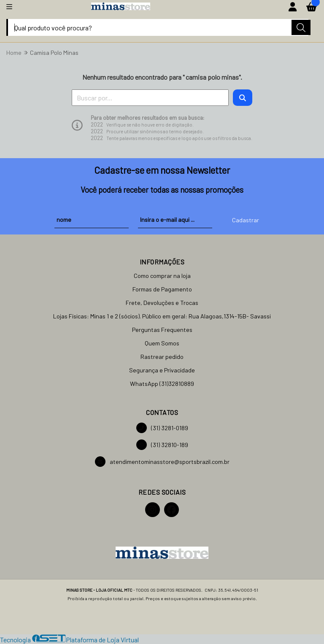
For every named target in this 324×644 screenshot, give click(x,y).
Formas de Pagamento (162, 289)
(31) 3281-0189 (162, 428)
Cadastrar (246, 220)
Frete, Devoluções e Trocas (162, 303)
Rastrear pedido (162, 357)
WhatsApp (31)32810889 (162, 384)
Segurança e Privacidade (162, 370)
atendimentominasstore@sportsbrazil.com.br (162, 462)
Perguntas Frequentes (162, 330)
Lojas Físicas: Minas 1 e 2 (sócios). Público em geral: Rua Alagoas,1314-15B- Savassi (162, 316)
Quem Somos (162, 343)
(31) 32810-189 (162, 445)
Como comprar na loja (162, 276)
